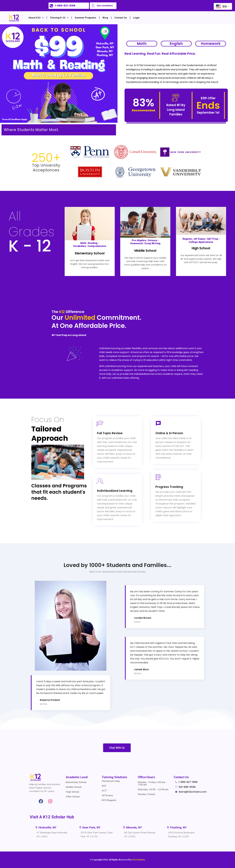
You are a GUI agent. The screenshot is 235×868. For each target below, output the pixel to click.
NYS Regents (109, 800)
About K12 (36, 18)
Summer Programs (86, 18)
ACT (104, 791)
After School (73, 797)
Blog (105, 18)
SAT (104, 786)
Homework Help (111, 781)
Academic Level (77, 777)
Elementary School (90, 253)
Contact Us (121, 18)
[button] (177, 827)
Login (136, 18)
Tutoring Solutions (114, 777)
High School (201, 248)
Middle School (145, 251)
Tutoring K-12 (59, 18)
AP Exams (107, 795)
